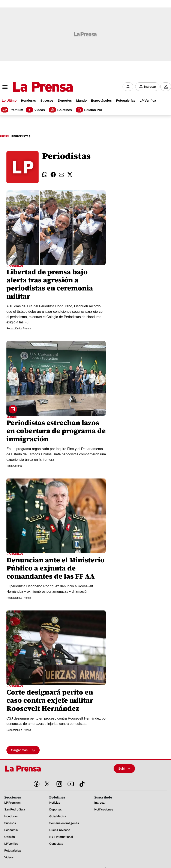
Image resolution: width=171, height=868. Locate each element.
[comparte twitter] (70, 174)
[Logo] (32, 87)
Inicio (4, 136)
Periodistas (21, 136)
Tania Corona (14, 466)
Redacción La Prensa (19, 329)
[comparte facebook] (53, 174)
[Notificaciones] (128, 87)
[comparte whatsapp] (45, 174)
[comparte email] (61, 174)
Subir (124, 768)
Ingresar (150, 87)
